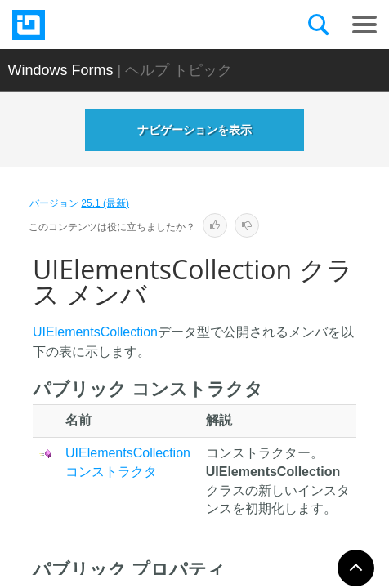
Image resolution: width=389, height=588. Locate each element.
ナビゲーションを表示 (194, 130)
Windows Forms (61, 70)
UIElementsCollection (95, 332)
